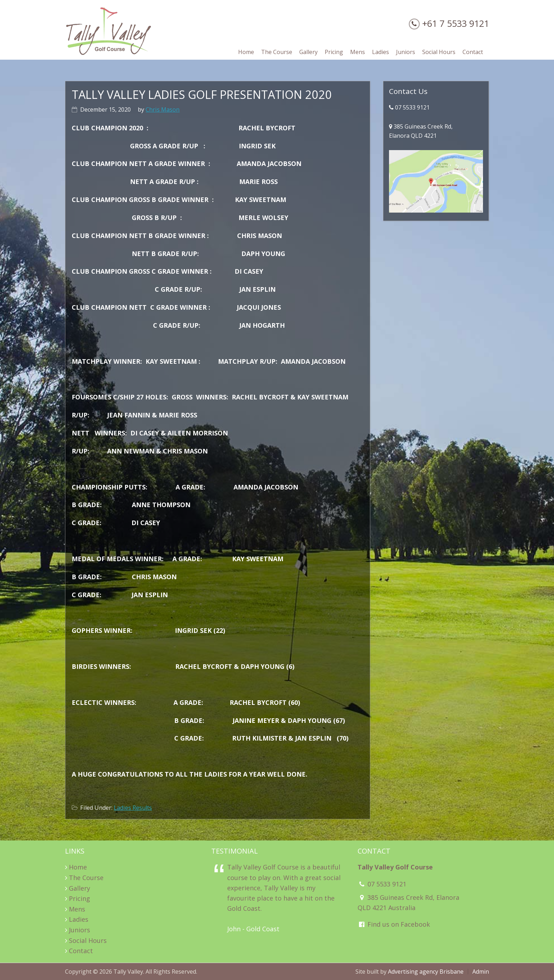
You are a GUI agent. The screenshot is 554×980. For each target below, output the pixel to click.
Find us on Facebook (394, 924)
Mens (77, 909)
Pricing (79, 898)
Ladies (79, 919)
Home (78, 867)
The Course (86, 878)
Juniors (79, 930)
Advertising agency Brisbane (426, 972)
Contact (81, 951)
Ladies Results (133, 808)
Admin (481, 972)
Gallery (79, 888)
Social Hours (88, 940)
